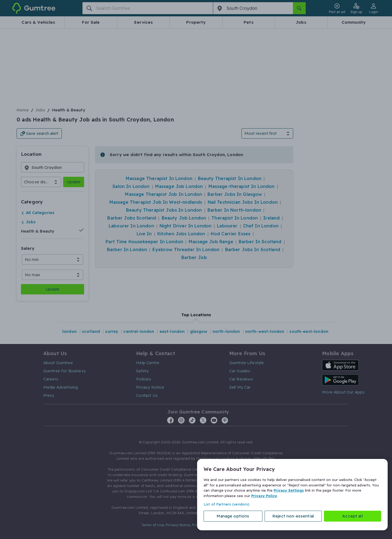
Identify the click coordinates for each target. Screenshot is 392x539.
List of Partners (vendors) (226, 504)
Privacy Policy (264, 495)
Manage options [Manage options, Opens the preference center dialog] (233, 516)
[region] (292, 495)
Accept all (353, 516)
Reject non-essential (293, 516)
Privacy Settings (289, 490)
